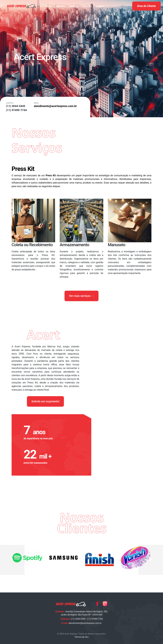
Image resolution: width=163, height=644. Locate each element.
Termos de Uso (81, 637)
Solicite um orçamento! (45, 401)
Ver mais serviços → (81, 296)
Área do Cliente (146, 6)
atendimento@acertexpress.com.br (85, 623)
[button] (12, 560)
